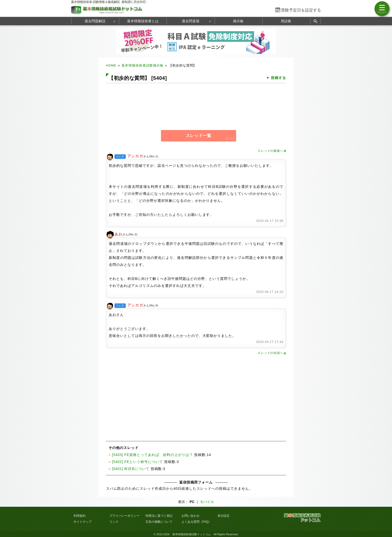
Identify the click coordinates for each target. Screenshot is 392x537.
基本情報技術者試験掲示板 (142, 66)
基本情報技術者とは (143, 21)
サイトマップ (82, 522)
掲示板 (238, 21)
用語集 (286, 21)
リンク (114, 522)
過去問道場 (190, 21)
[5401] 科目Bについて (131, 469)
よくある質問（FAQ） (196, 522)
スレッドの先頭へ (272, 353)
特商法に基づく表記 (159, 516)
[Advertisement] (196, 104)
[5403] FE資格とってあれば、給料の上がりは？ (152, 455)
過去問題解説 (95, 21)
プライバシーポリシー (124, 516)
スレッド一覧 (198, 136)
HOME (111, 66)
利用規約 (79, 516)
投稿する (278, 78)
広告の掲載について (159, 522)
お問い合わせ (190, 516)
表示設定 (223, 516)
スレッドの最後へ (272, 151)
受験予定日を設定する (301, 10)
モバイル (207, 502)
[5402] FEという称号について (137, 462)
